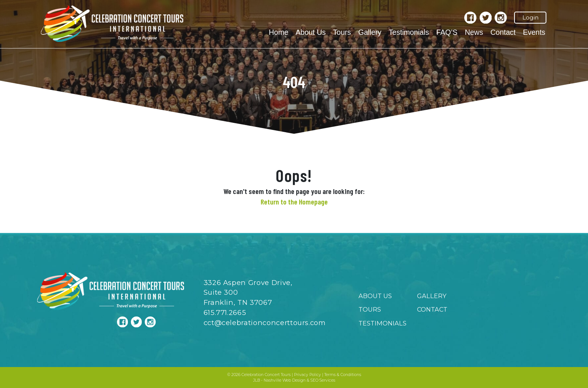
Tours (342, 32)
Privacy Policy (307, 375)
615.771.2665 (225, 313)
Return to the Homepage (294, 201)
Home (279, 32)
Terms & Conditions (343, 375)
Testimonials (409, 32)
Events (534, 32)
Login (530, 17)
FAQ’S (447, 32)
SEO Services (323, 380)
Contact (503, 32)
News (474, 32)
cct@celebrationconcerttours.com (265, 323)
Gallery (370, 32)
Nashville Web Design (285, 380)
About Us (310, 32)
